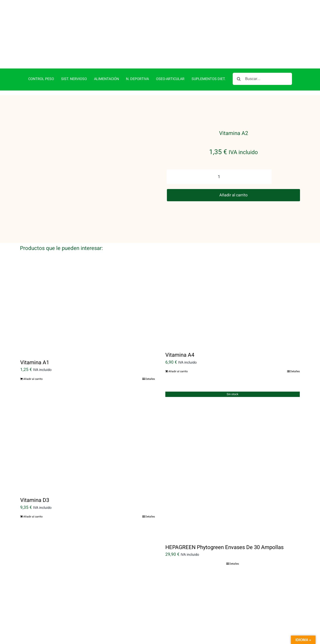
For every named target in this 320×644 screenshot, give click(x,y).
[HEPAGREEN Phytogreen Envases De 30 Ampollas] (233, 444)
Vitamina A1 (35, 342)
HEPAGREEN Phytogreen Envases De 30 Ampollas (224, 526)
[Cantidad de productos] (219, 156)
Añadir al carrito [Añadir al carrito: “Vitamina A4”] (178, 350)
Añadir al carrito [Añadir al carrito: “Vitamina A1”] (33, 358)
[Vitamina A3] (88, 590)
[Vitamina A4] (233, 286)
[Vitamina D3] (88, 420)
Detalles (150, 358)
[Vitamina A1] (88, 290)
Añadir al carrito (233, 174)
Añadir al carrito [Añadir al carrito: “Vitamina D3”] (33, 496)
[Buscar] (239, 58)
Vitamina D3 (35, 480)
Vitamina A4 (180, 334)
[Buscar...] (262, 58)
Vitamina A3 (35, 634)
